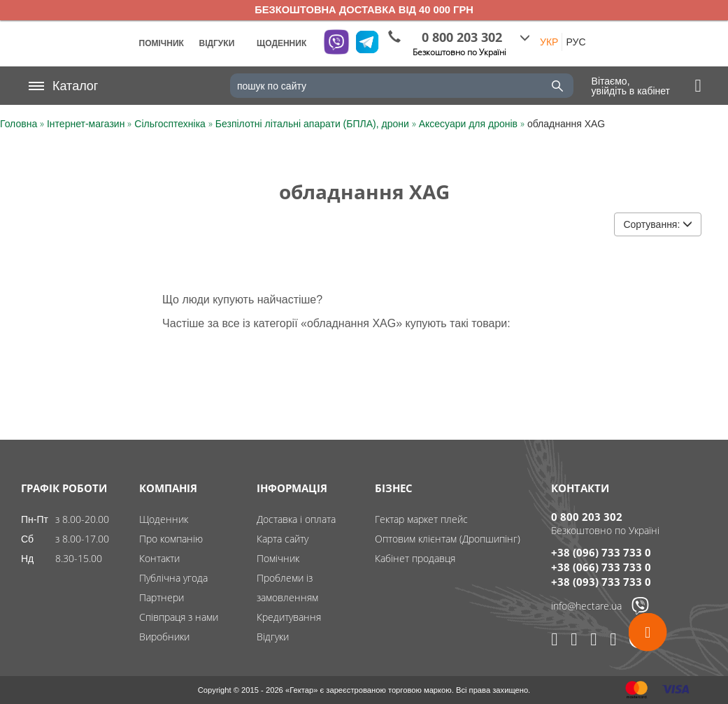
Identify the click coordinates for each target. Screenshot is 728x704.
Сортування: (658, 224)
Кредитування (289, 617)
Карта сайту (283, 539)
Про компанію (171, 539)
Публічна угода (173, 578)
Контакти (159, 558)
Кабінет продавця (415, 558)
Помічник (278, 558)
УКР (549, 42)
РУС (576, 42)
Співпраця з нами (179, 617)
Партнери (162, 597)
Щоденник (164, 519)
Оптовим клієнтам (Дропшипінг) (448, 539)
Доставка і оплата (296, 519)
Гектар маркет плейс (421, 519)
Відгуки (273, 637)
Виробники (164, 637)
